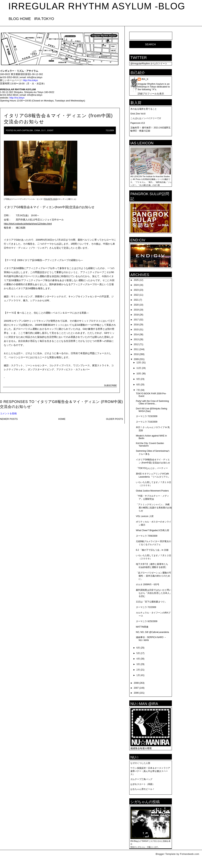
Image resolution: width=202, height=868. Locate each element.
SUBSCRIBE (110, 385)
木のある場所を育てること (144, 109)
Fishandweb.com (190, 854)
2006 (136, 693)
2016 (136, 325)
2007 (136, 688)
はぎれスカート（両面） (143, 784)
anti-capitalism (25, 130)
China (37, 130)
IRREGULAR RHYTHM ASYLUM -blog (97, 6)
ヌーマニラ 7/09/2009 (147, 536)
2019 (136, 310)
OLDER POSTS (115, 419)
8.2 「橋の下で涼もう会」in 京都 (152, 550)
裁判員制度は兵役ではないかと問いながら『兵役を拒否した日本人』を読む (154, 593)
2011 (136, 349)
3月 (138, 664)
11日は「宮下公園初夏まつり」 (151, 602)
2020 (136, 305)
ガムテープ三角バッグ (141, 779)
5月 (138, 653)
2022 (136, 295)
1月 (138, 675)
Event (50, 130)
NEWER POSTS (9, 419)
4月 (138, 659)
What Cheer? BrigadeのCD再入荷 (153, 530)
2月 (138, 670)
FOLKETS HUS (50, 199)
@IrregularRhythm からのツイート (149, 64)
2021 (136, 300)
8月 (138, 385)
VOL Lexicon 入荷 (145, 516)
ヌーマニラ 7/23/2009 (147, 416)
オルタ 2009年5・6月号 (148, 584)
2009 (136, 359)
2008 (136, 683)
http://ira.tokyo (30, 80)
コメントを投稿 (8, 413)
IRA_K (145, 79)
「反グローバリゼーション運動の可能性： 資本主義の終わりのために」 (154, 576)
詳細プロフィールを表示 (151, 94)
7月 (138, 390)
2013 (136, 339)
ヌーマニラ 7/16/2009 (147, 422)
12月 (139, 363)
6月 (138, 648)
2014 (136, 335)
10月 (139, 374)
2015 (136, 330)
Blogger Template (166, 854)
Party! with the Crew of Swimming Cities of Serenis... (152, 402)
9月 (138, 379)
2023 (136, 290)
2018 (136, 315)
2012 (136, 344)
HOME (62, 419)
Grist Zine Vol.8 (138, 114)
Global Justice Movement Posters (152, 491)
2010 (136, 354)
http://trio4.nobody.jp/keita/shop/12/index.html (28, 224)
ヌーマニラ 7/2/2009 (146, 607)
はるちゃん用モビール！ (143, 789)
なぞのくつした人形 (140, 763)
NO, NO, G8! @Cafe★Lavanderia (152, 632)
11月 (139, 368)
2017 (136, 320)
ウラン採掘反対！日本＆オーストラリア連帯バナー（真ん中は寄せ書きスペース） (150, 771)
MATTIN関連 (142, 627)
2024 (136, 285)
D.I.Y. (44, 130)
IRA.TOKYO (44, 19)
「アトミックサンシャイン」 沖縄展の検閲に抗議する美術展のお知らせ (154, 508)
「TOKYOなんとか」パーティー (152, 468)
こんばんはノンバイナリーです (146, 118)
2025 (136, 280)
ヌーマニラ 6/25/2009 (147, 621)
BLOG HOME (20, 19)
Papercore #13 (138, 123)
